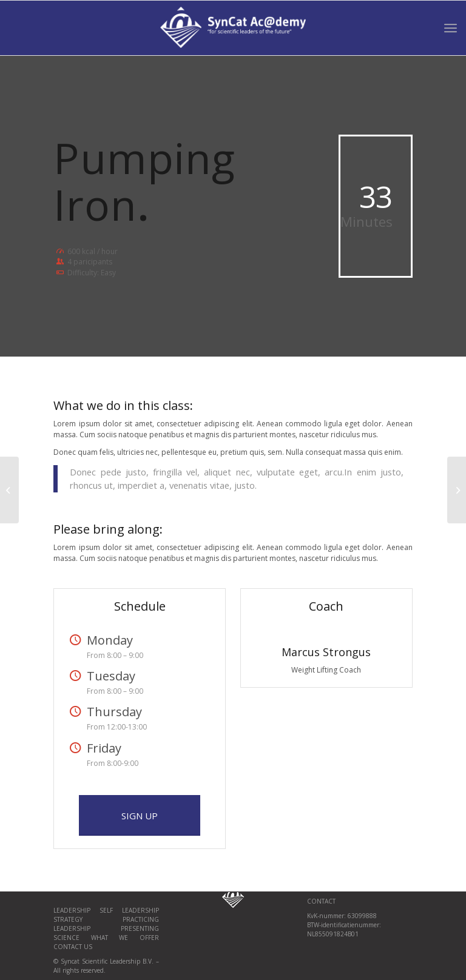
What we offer (125, 938)
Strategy (68, 919)
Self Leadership (129, 910)
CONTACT (321, 901)
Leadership (76, 910)
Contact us (73, 947)
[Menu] (451, 28)
